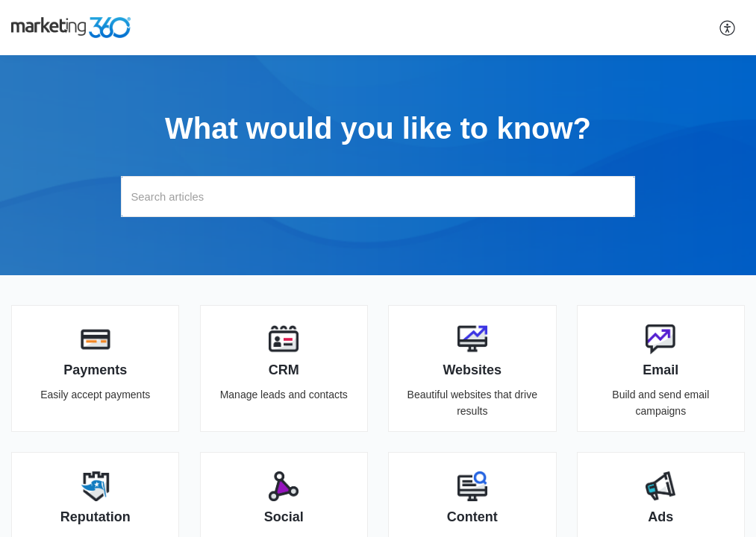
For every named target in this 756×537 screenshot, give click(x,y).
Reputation (96, 517)
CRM (284, 370)
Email (660, 370)
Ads (660, 517)
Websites (472, 370)
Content (472, 517)
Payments (95, 370)
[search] (378, 197)
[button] (728, 28)
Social (284, 517)
